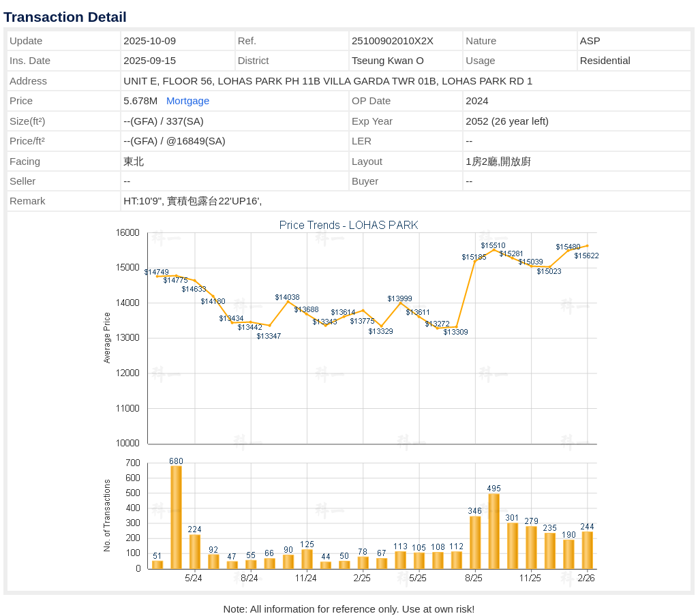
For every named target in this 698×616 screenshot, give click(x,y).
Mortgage (188, 101)
